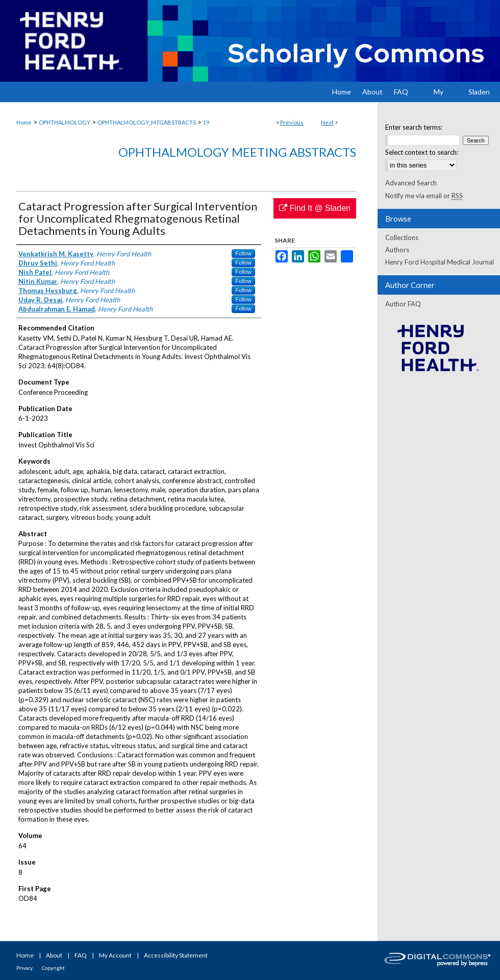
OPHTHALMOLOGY (65, 122)
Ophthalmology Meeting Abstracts (237, 152)
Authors (397, 250)
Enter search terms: (414, 127)
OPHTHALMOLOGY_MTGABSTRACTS (147, 122)
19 (206, 122)
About (54, 955)
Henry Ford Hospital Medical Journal (440, 262)
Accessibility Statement (176, 955)
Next (327, 122)
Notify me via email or (424, 196)
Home (24, 122)
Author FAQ (403, 304)
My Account (115, 955)
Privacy (24, 968)
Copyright (53, 968)
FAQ (81, 955)
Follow (243, 253)
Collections (402, 237)
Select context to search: (422, 152)
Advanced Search (411, 183)
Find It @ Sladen (315, 208)
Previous (292, 122)
